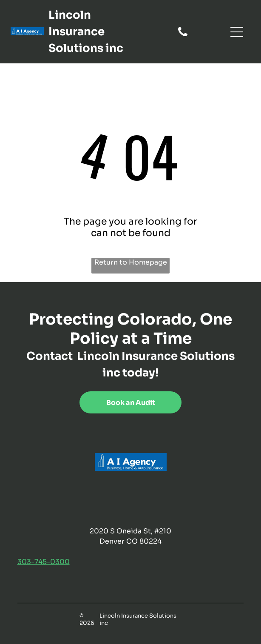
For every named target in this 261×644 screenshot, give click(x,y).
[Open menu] (237, 32)
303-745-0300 (44, 562)
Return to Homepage (131, 262)
